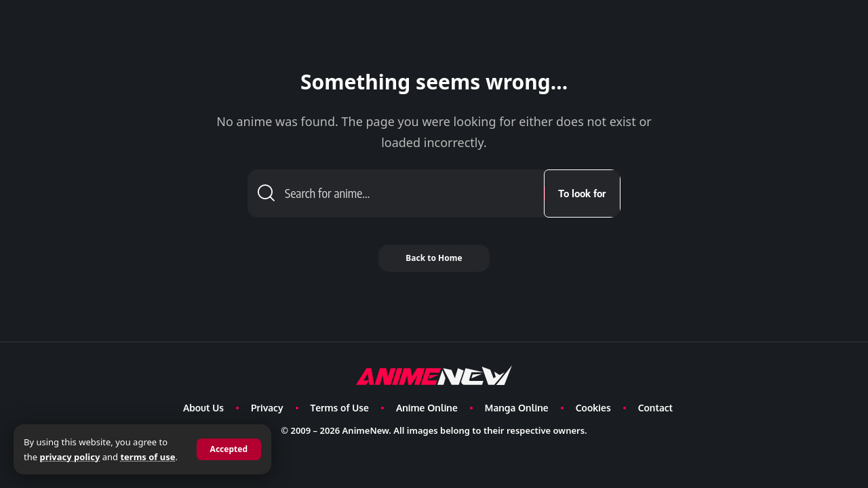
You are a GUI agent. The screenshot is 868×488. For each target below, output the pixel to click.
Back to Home (434, 258)
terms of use (147, 457)
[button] (229, 449)
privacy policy (70, 457)
